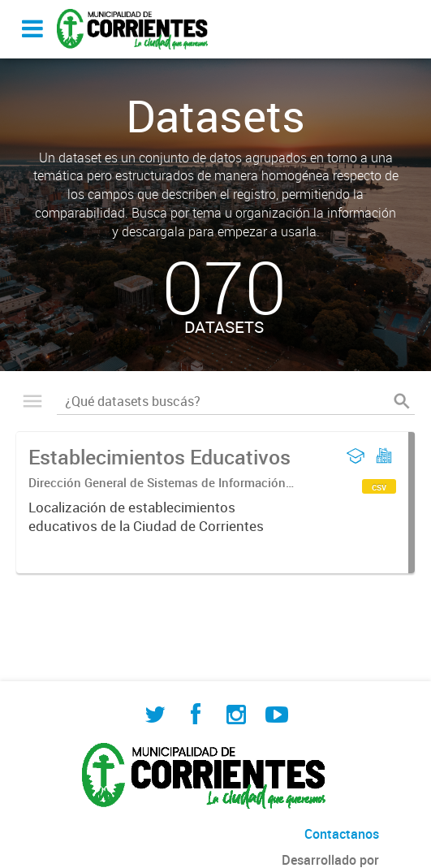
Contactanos (342, 834)
